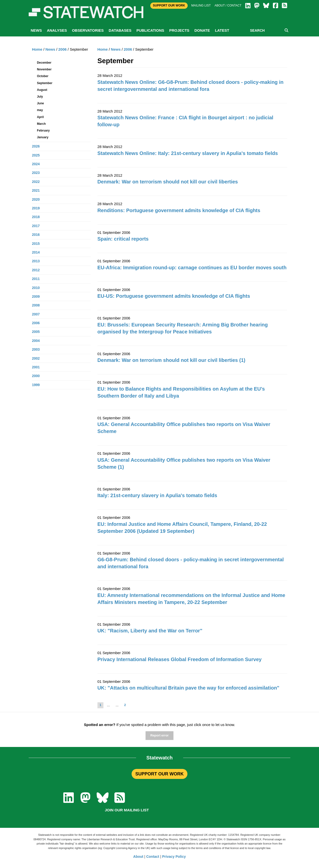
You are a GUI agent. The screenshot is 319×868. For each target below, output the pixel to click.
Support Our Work (169, 5)
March (41, 124)
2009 (36, 296)
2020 (36, 199)
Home (103, 49)
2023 (36, 173)
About (138, 857)
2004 (36, 341)
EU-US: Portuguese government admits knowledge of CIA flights (174, 296)
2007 (36, 314)
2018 (36, 217)
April (40, 117)
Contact (153, 857)
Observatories (88, 30)
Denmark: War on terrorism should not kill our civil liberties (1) (171, 360)
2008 (36, 305)
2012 (36, 270)
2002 (36, 358)
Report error (159, 735)
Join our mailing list (127, 810)
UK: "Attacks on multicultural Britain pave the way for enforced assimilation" (188, 688)
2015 (36, 244)
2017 (36, 226)
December (44, 63)
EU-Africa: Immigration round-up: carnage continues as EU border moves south (192, 268)
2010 (36, 288)
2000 (36, 376)
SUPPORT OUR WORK (159, 774)
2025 (36, 155)
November (44, 69)
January (43, 137)
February (43, 131)
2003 (36, 349)
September (45, 83)
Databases (120, 30)
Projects (179, 30)
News (36, 30)
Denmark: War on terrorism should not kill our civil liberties (168, 182)
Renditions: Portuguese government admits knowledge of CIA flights (179, 210)
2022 (36, 182)
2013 (36, 261)
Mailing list (201, 5)
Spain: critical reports (123, 239)
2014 (36, 252)
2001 (36, 367)
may (40, 110)
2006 (128, 49)
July (40, 97)
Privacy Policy (174, 857)
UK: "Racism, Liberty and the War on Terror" (150, 631)
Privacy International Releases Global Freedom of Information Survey (180, 659)
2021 (36, 190)
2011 (36, 279)
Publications (150, 30)
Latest (222, 30)
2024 (36, 164)
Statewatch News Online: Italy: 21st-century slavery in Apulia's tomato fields (188, 153)
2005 (36, 332)
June (40, 103)
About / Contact (228, 5)
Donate (202, 30)
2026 (36, 146)
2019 (36, 208)
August (42, 90)
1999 (36, 385)
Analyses (57, 30)
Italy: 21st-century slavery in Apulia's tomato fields (157, 495)
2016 (36, 235)
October (43, 76)
